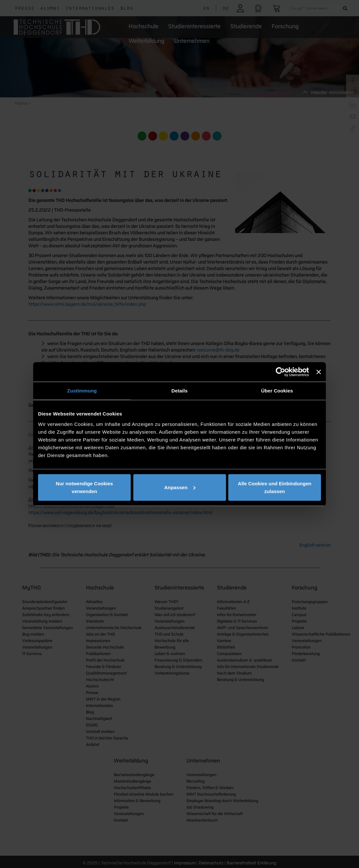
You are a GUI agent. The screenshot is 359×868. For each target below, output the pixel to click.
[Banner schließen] (319, 372)
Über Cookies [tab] (277, 391)
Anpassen (180, 487)
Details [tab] (179, 391)
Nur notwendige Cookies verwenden (85, 487)
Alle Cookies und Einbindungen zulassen (275, 487)
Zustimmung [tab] (82, 391)
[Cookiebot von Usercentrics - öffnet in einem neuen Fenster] (280, 372)
